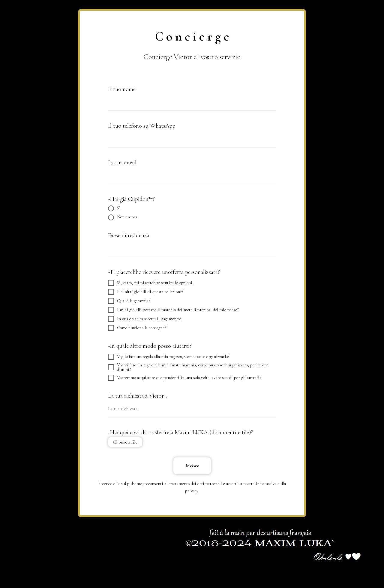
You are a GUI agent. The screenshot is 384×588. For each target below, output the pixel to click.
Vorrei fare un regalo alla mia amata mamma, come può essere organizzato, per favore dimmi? (188, 367)
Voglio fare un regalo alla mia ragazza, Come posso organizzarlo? (169, 357)
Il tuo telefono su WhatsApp (142, 126)
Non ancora (123, 217)
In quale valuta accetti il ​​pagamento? (145, 319)
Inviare (192, 466)
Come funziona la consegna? (137, 328)
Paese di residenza (129, 235)
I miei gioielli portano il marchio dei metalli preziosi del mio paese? (173, 310)
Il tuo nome (122, 89)
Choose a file (125, 442)
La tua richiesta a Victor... (137, 396)
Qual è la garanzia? (129, 301)
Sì (114, 208)
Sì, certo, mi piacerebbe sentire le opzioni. (151, 283)
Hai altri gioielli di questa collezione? (146, 292)
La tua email (122, 162)
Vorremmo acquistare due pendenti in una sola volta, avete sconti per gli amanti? (184, 378)
